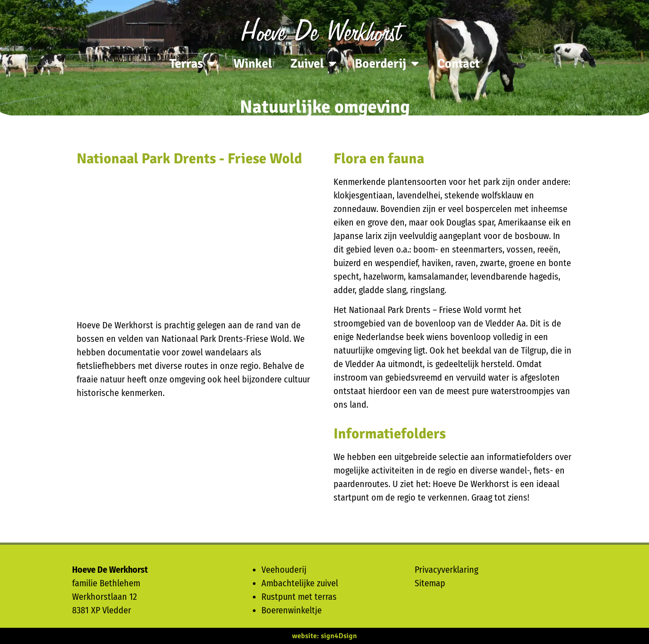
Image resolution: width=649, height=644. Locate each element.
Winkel (253, 64)
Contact (458, 64)
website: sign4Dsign (324, 636)
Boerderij (387, 64)
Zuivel (313, 64)
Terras (192, 64)
